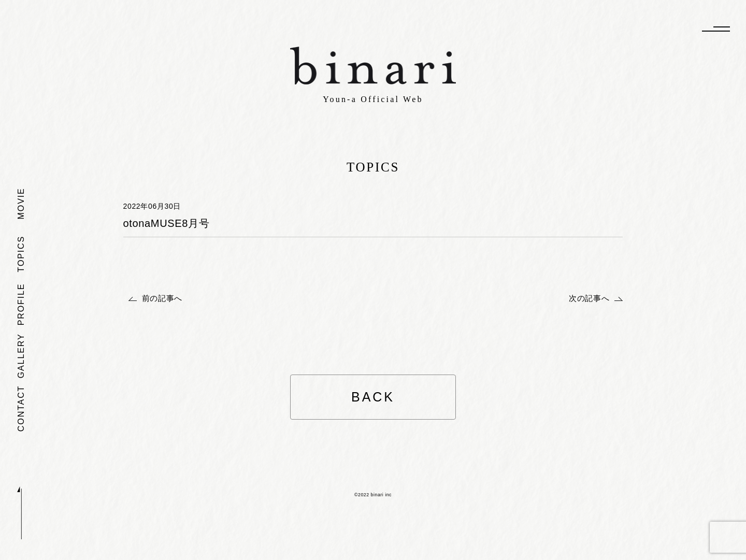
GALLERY (21, 356)
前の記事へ (162, 298)
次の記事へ (589, 298)
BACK (373, 397)
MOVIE (21, 203)
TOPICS (21, 254)
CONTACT (21, 408)
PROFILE (21, 304)
